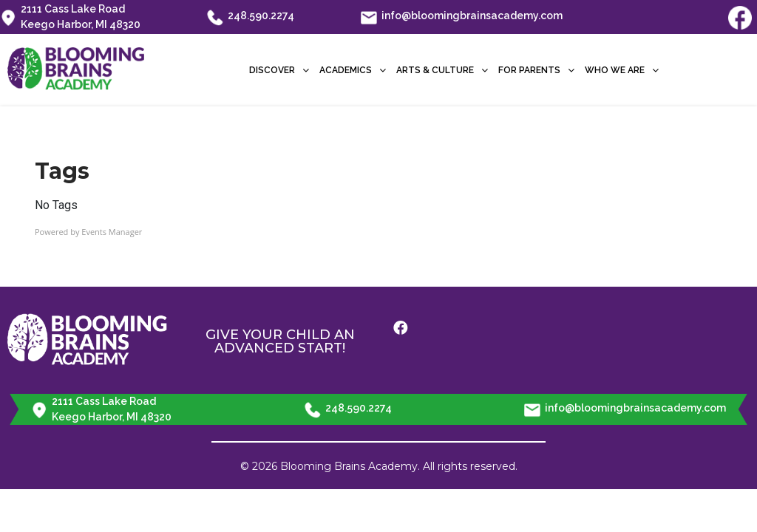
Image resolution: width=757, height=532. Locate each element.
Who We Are (622, 70)
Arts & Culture (442, 70)
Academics (353, 70)
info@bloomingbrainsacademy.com (462, 17)
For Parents (536, 70)
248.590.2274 (251, 17)
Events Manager (112, 232)
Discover (279, 70)
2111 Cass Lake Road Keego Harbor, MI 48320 (70, 17)
